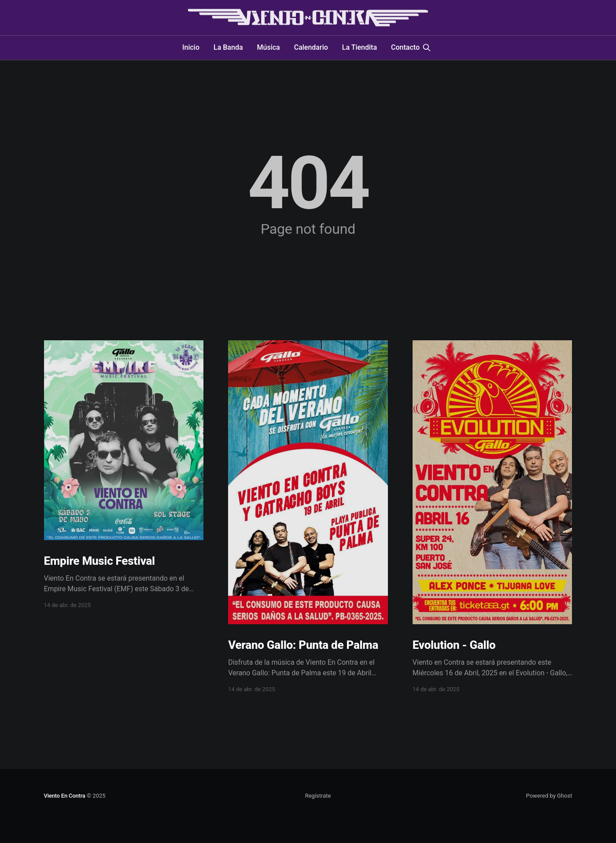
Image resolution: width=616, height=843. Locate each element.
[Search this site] (427, 48)
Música (269, 47)
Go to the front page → (308, 246)
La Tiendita (360, 47)
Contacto (405, 47)
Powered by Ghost (549, 796)
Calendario (311, 47)
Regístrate (318, 796)
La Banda (228, 47)
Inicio (191, 47)
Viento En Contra (65, 796)
